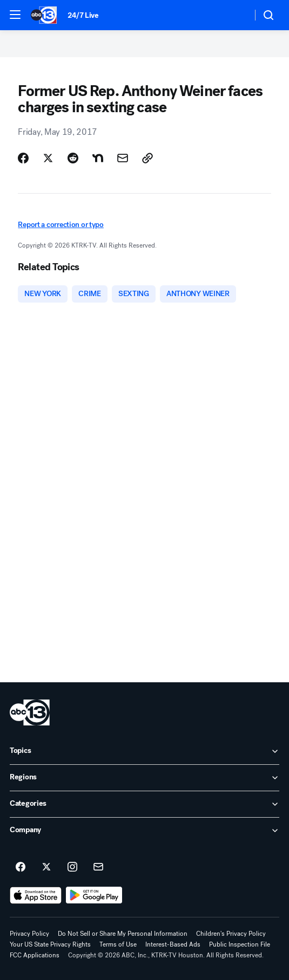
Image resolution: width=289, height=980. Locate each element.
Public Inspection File (240, 944)
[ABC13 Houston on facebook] (21, 867)
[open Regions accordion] (144, 778)
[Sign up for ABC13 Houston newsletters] (98, 867)
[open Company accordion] (144, 831)
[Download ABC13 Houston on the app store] (36, 895)
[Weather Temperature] (235, 15)
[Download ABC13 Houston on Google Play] (94, 895)
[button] (15, 15)
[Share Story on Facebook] (23, 158)
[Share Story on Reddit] (73, 158)
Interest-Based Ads (173, 944)
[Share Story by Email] (123, 158)
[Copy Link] (147, 158)
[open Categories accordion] (144, 804)
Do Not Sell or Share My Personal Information (123, 934)
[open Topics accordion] (144, 751)
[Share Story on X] (48, 158)
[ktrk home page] (30, 712)
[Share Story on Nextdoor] (98, 158)
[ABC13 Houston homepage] (44, 15)
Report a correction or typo (61, 225)
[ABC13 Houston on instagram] (72, 867)
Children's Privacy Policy (231, 934)
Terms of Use (118, 944)
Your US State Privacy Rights (50, 944)
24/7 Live (83, 15)
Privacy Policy (29, 934)
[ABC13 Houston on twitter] (46, 867)
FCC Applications (35, 955)
